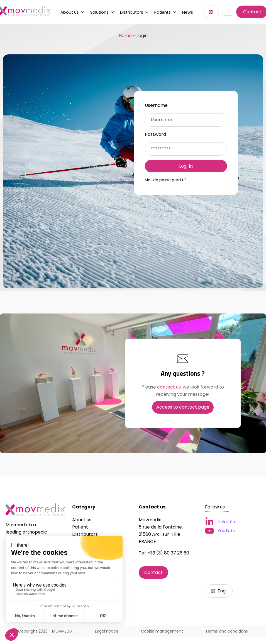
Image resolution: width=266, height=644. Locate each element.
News (185, 12)
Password (155, 134)
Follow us (215, 507)
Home (125, 36)
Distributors (134, 12)
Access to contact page (183, 407)
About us (74, 12)
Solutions (103, 12)
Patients (164, 12)
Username (156, 105)
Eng (222, 591)
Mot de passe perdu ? (166, 180)
